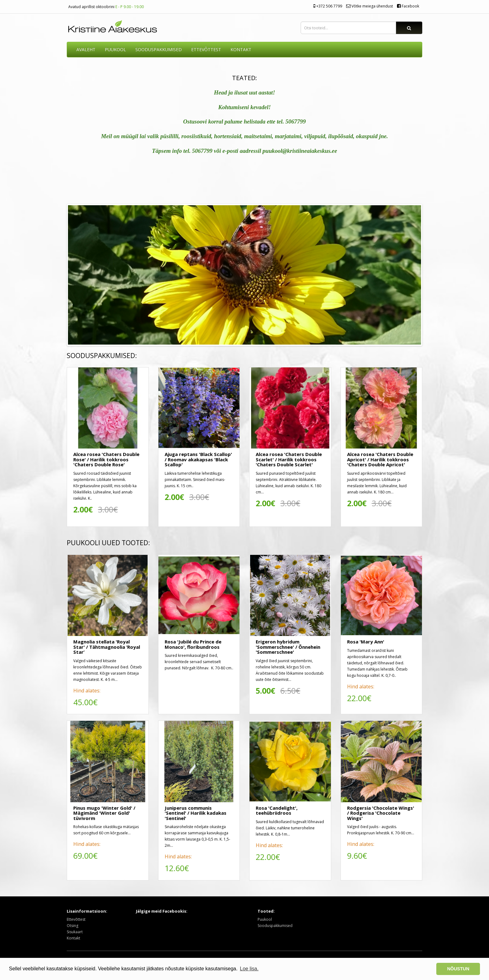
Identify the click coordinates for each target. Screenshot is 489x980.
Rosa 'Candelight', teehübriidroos (277, 810)
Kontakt (73, 938)
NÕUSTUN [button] (458, 969)
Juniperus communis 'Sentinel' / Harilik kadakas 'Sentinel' (196, 813)
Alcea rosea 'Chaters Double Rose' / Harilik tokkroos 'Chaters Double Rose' (106, 459)
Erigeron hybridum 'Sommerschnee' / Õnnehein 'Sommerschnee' (288, 647)
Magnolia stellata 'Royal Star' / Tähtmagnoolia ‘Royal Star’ (107, 647)
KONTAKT (241, 49)
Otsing (73, 926)
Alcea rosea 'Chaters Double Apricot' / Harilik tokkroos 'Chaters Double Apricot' (380, 459)
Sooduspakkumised (275, 926)
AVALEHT (86, 49)
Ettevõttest (76, 919)
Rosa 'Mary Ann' (366, 642)
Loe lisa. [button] (249, 969)
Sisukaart (75, 932)
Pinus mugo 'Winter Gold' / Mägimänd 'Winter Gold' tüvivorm (104, 813)
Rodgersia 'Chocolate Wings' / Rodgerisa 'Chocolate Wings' (381, 813)
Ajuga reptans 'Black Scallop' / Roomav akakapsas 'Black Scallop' (198, 459)
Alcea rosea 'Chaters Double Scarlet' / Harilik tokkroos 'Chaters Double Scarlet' (289, 459)
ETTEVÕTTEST (206, 49)
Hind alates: (87, 691)
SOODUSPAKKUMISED (159, 49)
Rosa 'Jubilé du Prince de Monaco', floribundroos (193, 644)
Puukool (115, 49)
